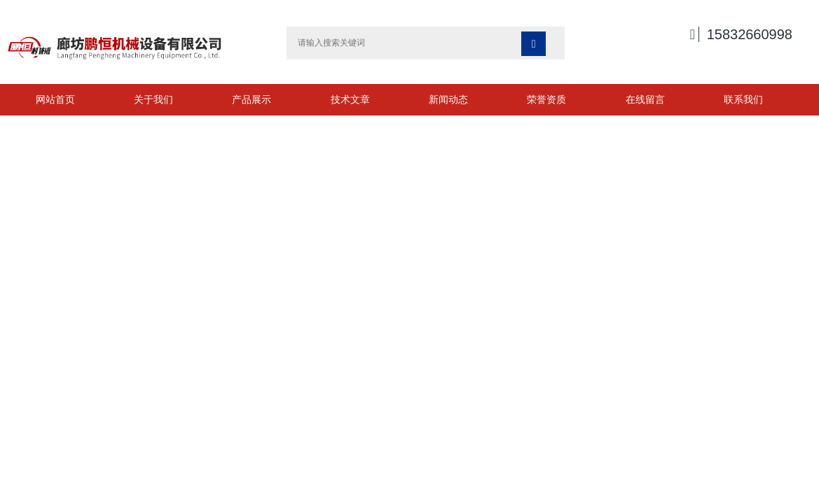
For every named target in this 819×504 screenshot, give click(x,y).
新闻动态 (448, 99)
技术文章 (350, 99)
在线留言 (645, 99)
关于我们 (153, 99)
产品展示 (252, 99)
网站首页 (55, 99)
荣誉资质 (546, 99)
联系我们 (743, 99)
